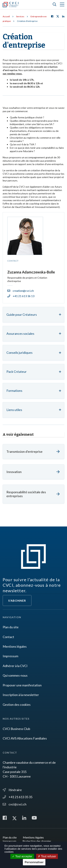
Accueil (6, 16)
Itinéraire (12, 790)
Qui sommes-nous (15, 675)
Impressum (10, 656)
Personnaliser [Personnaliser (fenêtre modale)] (34, 862)
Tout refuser (47, 856)
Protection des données (37, 841)
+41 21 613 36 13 (21, 296)
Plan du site (11, 627)
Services (20, 16)
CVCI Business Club (16, 729)
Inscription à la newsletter (21, 695)
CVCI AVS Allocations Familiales (25, 738)
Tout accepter (22, 856)
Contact (8, 637)
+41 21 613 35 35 (18, 797)
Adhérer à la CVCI (15, 666)
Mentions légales (15, 646)
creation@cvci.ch (21, 291)
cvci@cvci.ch (15, 804)
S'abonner (17, 600)
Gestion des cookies (17, 705)
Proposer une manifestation (22, 685)
